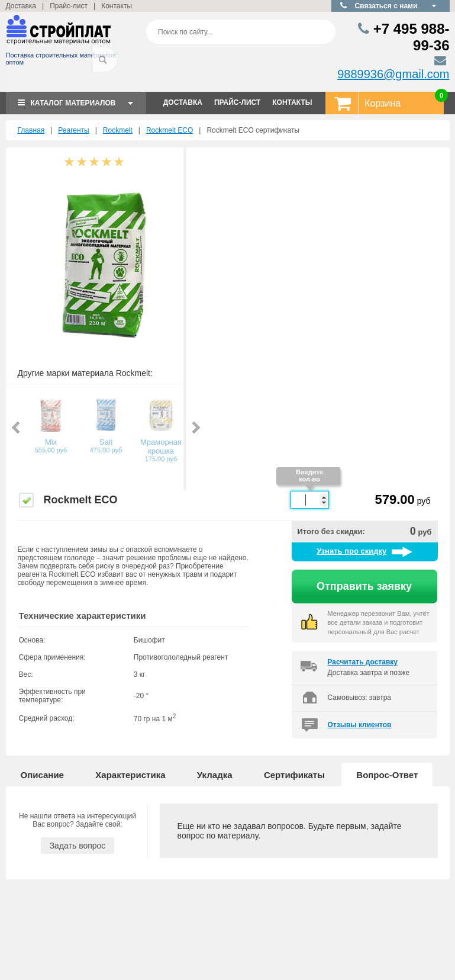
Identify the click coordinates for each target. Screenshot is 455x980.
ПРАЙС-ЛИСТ (237, 102)
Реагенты (73, 130)
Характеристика (130, 775)
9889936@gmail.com (393, 74)
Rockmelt (118, 130)
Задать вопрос (78, 846)
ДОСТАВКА (183, 102)
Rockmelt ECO (170, 130)
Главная (31, 130)
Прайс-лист (69, 6)
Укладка (215, 775)
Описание (42, 775)
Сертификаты (294, 775)
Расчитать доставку (363, 662)
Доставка (21, 6)
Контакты (117, 6)
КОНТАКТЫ (292, 102)
